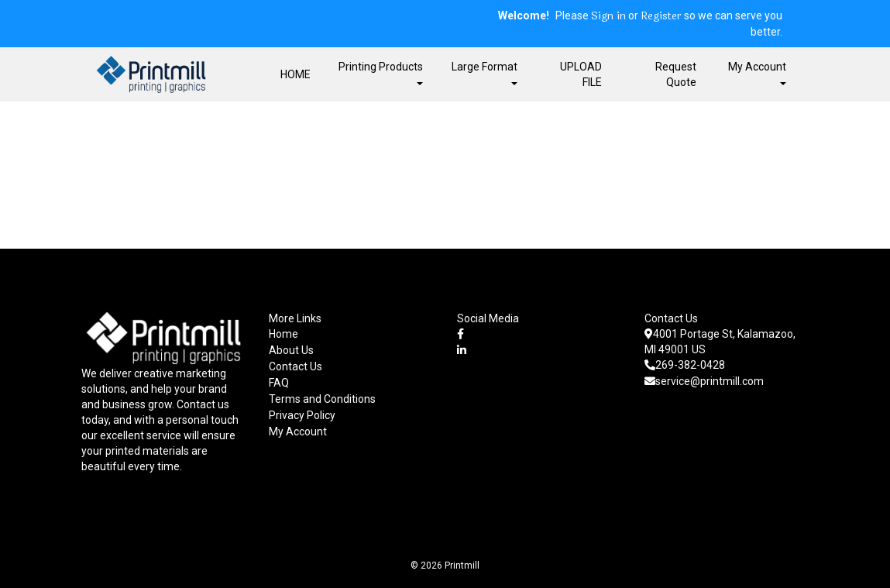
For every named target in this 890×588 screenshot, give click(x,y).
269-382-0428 (685, 365)
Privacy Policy (302, 415)
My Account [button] (757, 72)
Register (661, 16)
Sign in (608, 16)
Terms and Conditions (322, 399)
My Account (298, 432)
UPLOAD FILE (581, 74)
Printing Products (381, 72)
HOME (296, 74)
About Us (291, 350)
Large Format (485, 72)
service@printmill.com (704, 381)
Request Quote (676, 74)
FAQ (279, 383)
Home (283, 334)
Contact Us (296, 366)
